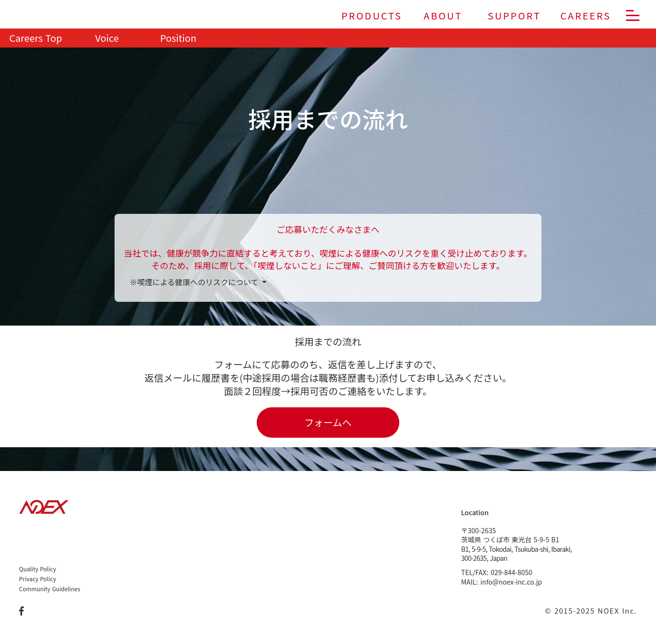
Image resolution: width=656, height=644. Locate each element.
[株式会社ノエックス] (38, 16)
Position (178, 38)
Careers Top (35, 38)
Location (475, 512)
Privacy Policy (38, 579)
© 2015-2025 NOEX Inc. (591, 610)
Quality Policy (38, 569)
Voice (107, 38)
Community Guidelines (50, 589)
